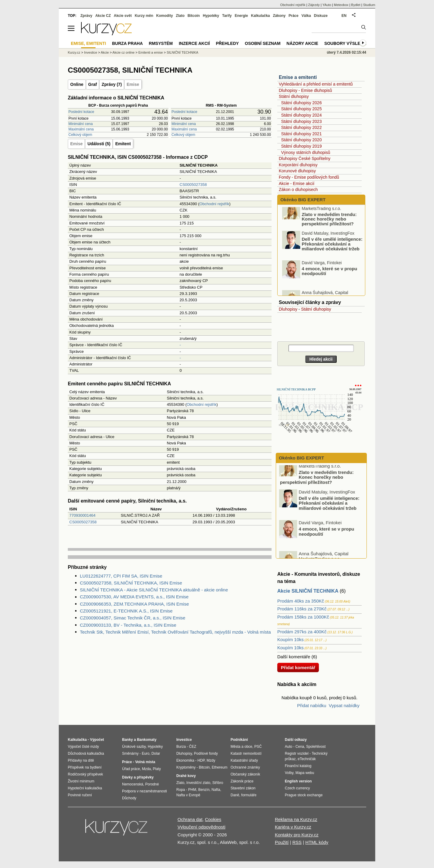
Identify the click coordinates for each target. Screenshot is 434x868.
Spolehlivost (316, 747)
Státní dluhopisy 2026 (302, 103)
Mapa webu (305, 773)
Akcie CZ (103, 16)
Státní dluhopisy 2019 (302, 146)
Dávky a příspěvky (138, 777)
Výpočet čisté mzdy (83, 747)
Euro (145, 754)
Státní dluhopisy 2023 (302, 121)
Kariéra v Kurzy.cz (293, 827)
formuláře (249, 795)
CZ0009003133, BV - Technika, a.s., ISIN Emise (128, 625)
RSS (297, 842)
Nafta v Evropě (188, 795)
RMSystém (161, 43)
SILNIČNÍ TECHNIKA (182, 52)
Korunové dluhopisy (297, 171)
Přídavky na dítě (81, 760)
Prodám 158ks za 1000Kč (303, 617)
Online (77, 84)
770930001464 (82, 515)
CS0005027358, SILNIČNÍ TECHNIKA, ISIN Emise (131, 583)
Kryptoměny (186, 767)
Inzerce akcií (194, 43)
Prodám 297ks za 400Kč (302, 632)
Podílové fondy (206, 754)
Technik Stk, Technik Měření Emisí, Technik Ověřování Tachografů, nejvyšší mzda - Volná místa (175, 632)
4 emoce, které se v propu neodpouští (329, 278)
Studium (369, 5)
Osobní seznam (263, 43)
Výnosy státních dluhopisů (306, 152)
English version (298, 781)
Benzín (204, 790)
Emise (133, 84)
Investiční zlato (198, 783)
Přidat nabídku (312, 705)
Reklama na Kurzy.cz (296, 819)
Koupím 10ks (291, 639)
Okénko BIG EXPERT (302, 200)
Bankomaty (147, 740)
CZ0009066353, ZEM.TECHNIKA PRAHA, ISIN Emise (134, 604)
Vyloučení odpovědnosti (201, 827)
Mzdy (211, 760)
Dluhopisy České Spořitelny (305, 158)
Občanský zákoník (245, 774)
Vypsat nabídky (344, 705)
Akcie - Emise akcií (297, 183)
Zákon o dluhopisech (298, 190)
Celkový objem (80, 135)
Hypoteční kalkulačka (85, 788)
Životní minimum (81, 781)
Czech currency (297, 788)
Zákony (279, 16)
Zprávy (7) (112, 84)
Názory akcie (302, 43)
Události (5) (99, 144)
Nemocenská (133, 784)
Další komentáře (294, 657)
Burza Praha (127, 43)
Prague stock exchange (304, 795)
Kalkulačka (261, 16)
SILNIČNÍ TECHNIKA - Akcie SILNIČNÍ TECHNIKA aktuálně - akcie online (154, 590)
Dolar (156, 754)
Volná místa (145, 762)
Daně (235, 795)
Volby (289, 773)
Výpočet (97, 740)
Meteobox (341, 5)
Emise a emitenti (298, 77)
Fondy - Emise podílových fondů (309, 177)
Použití (282, 842)
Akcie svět (123, 16)
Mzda (146, 769)
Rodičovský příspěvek (85, 774)
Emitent (123, 144)
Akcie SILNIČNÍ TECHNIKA (308, 591)
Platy (157, 769)
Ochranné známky (245, 767)
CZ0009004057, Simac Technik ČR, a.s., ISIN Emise (133, 618)
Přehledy (227, 43)
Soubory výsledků (347, 43)
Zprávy (86, 16)
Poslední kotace (81, 112)
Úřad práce (131, 769)
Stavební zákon (243, 788)
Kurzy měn (144, 16)
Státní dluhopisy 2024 (302, 115)
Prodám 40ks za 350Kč (301, 601)
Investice (91, 52)
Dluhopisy (288, 309)
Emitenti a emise (151, 52)
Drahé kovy (186, 776)
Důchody (129, 798)
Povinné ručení (80, 795)
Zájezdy (314, 5)
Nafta (216, 790)
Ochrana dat (190, 819)
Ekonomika (185, 760)
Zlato (180, 16)
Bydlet (356, 5)
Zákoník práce (242, 781)
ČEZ (193, 747)
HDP (201, 760)
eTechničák (307, 759)
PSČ (258, 747)
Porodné (152, 784)
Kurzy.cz (74, 52)
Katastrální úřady (244, 760)
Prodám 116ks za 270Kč (302, 609)
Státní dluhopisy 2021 (302, 134)
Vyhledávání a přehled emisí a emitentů (316, 84)
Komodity (164, 16)
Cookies (213, 819)
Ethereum (219, 767)
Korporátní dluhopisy (298, 165)
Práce (294, 16)
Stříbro (218, 783)
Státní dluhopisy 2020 (302, 140)
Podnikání (239, 740)
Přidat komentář (298, 667)
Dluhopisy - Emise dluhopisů (305, 90)
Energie (241, 16)
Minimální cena (81, 124)
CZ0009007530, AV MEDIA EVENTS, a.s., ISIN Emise (134, 597)
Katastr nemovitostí (246, 754)
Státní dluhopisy (294, 96)
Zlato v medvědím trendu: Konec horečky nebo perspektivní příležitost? (329, 226)
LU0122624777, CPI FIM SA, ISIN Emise (121, 576)
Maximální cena (81, 129)
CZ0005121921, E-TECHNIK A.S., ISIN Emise (126, 611)
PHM (192, 790)
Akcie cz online (123, 52)
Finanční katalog (298, 766)
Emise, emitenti (88, 43)
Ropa (181, 790)
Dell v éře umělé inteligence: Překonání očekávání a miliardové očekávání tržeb (332, 251)
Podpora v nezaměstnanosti (145, 791)
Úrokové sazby (134, 747)
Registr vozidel (297, 754)
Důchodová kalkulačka (86, 754)
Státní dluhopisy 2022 (302, 127)
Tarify (227, 16)
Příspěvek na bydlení (85, 767)
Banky (127, 740)
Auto (289, 747)
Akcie (105, 52)
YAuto (327, 5)
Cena (300, 747)
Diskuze (321, 16)
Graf (93, 84)
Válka (306, 16)
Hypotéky (211, 16)
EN (344, 16)
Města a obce (241, 747)
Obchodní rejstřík (214, 204)
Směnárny (130, 754)
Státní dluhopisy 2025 (302, 109)
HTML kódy (317, 842)
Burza (181, 747)
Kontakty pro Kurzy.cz (297, 835)
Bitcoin (194, 16)
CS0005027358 (193, 185)
